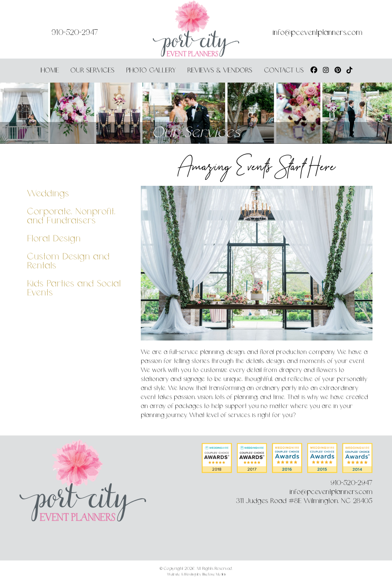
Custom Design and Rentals (68, 261)
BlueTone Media (214, 575)
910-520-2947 (75, 33)
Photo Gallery (151, 71)
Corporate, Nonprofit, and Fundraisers (71, 216)
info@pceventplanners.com (317, 33)
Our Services (93, 71)
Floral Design (54, 239)
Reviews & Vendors (220, 71)
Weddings (48, 194)
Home (50, 71)
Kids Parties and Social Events (74, 288)
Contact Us (284, 71)
